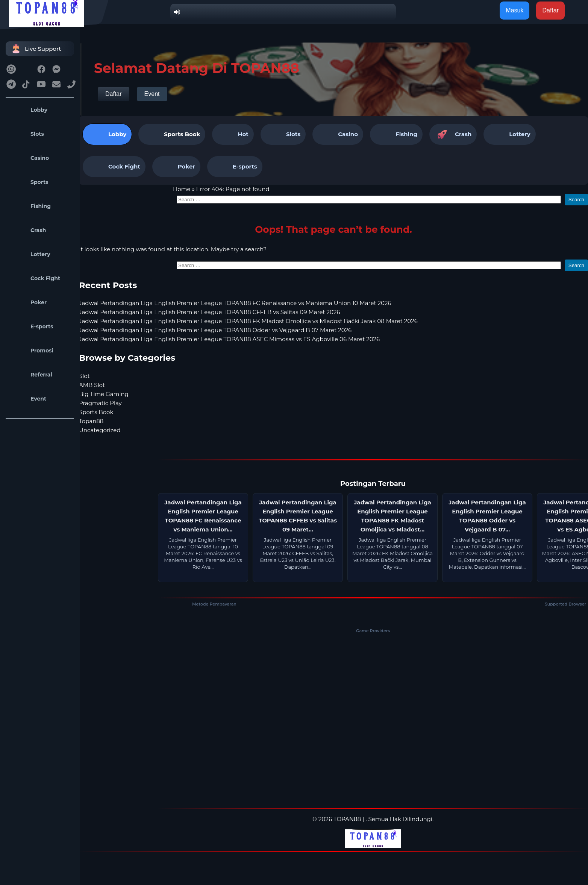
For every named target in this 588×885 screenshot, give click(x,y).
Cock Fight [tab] (114, 167)
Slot (84, 376)
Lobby (28, 110)
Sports (29, 182)
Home (182, 189)
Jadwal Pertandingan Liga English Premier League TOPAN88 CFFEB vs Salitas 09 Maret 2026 (210, 312)
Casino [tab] (338, 134)
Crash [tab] (453, 134)
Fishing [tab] (396, 134)
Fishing (30, 206)
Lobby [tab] (107, 134)
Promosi (31, 351)
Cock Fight (35, 278)
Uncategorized (100, 430)
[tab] (172, 134)
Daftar (114, 94)
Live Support (35, 49)
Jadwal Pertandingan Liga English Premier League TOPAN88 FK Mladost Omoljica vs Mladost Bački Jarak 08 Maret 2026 (248, 321)
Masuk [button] (514, 10)
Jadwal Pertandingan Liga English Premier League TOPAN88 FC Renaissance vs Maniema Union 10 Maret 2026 (235, 303)
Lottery (30, 254)
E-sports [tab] (235, 167)
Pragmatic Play (100, 403)
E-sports (31, 326)
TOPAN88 (347, 819)
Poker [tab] (176, 167)
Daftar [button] (550, 10)
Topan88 (91, 421)
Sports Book (182, 134)
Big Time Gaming (104, 394)
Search (576, 200)
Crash (28, 230)
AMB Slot (92, 385)
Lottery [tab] (509, 134)
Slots (27, 134)
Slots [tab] (283, 134)
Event (28, 399)
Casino (29, 158)
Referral (31, 375)
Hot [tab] (233, 134)
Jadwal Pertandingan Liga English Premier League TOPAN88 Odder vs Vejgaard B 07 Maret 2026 (215, 330)
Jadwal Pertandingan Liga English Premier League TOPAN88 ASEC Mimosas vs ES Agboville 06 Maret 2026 (229, 339)
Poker (28, 302)
